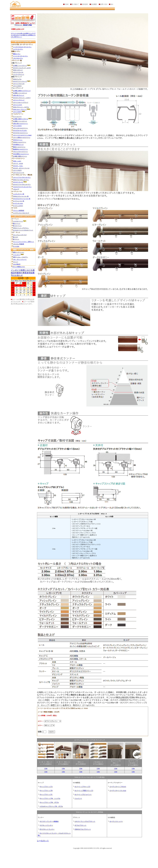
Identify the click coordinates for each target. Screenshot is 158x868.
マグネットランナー (46, 825)
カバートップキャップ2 (82, 787)
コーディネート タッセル (118, 791)
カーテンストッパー (116, 821)
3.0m (46, 772)
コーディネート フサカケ (118, 787)
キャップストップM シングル (50, 798)
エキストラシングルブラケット (85, 821)
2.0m (46, 768)
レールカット (43, 841)
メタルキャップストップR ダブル (51, 806)
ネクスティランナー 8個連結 (49, 821)
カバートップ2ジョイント (83, 794)
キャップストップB (46, 791)
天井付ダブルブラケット (83, 829)
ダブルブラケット (80, 825)
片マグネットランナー (47, 829)
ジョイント (78, 798)
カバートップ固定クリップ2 (84, 791)
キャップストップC (46, 794)
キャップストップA (46, 787)
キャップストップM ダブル (49, 802)
